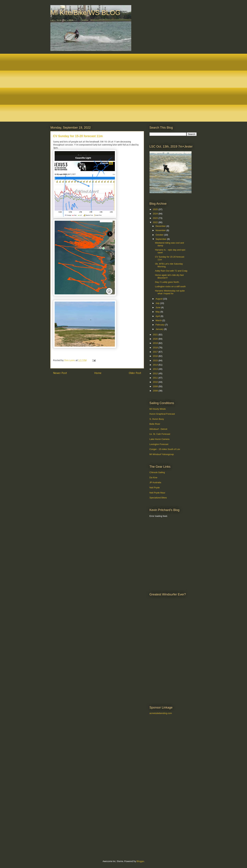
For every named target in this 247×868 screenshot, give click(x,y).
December (161, 226)
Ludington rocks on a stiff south (170, 286)
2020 (156, 339)
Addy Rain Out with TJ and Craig (171, 271)
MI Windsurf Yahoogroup (162, 454)
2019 (156, 343)
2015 (156, 360)
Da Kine (153, 477)
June (158, 307)
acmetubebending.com (161, 713)
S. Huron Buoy (157, 419)
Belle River (155, 424)
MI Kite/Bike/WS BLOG (85, 13)
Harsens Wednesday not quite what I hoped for (170, 292)
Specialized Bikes (158, 498)
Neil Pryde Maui (157, 493)
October (160, 235)
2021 (156, 335)
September (161, 239)
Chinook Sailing (157, 472)
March (159, 320)
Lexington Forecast (159, 444)
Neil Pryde (155, 488)
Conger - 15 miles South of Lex (165, 449)
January (160, 329)
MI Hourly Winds (158, 409)
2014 (156, 365)
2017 (156, 352)
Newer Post (60, 373)
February (160, 325)
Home (98, 373)
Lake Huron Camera (160, 439)
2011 (156, 378)
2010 (156, 382)
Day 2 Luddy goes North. (167, 282)
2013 (156, 369)
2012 (156, 373)
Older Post (135, 373)
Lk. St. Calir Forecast (160, 434)
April (158, 316)
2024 (156, 214)
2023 (156, 218)
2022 (156, 222)
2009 (156, 386)
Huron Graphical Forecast (162, 414)
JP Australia (155, 482)
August (159, 299)
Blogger (140, 861)
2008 (156, 391)
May (158, 312)
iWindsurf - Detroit (158, 429)
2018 (156, 348)
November (161, 230)
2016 (156, 356)
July (158, 303)
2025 (156, 209)
